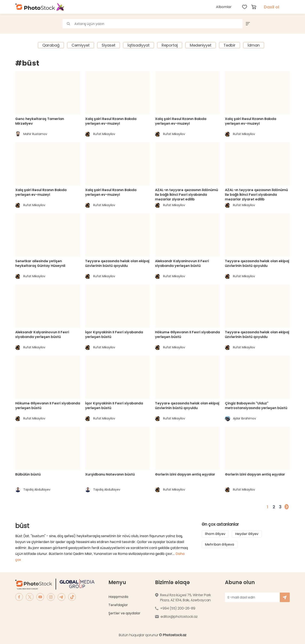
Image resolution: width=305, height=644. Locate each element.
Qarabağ (51, 45)
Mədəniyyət (201, 45)
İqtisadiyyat (139, 45)
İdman (254, 45)
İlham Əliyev (215, 534)
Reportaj (170, 45)
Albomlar (224, 7)
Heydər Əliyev (247, 534)
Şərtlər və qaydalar (124, 613)
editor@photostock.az (179, 617)
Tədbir (229, 45)
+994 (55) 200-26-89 (178, 608)
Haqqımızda (118, 597)
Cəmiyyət (81, 45)
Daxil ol (272, 7)
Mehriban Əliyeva (220, 544)
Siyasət (109, 45)
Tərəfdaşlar (118, 605)
